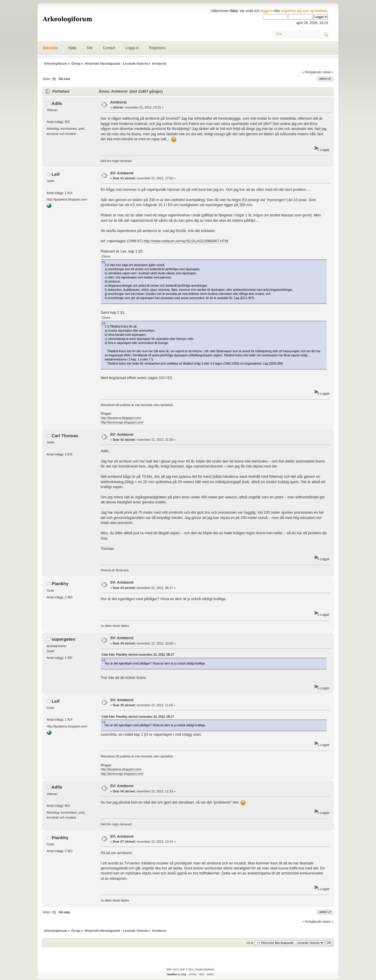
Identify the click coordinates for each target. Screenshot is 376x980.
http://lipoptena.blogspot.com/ (121, 418)
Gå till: (250, 943)
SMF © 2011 (187, 969)
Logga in (132, 48)
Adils (57, 103)
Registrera (157, 48)
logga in (267, 11)
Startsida (50, 48)
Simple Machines (204, 969)
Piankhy (60, 584)
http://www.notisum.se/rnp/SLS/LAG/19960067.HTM (186, 241)
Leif (56, 174)
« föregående (312, 72)
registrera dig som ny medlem (304, 11)
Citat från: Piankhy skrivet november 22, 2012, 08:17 (138, 655)
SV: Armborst (122, 173)
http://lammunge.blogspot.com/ (122, 422)
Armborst (118, 102)
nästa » (328, 72)
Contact (109, 48)
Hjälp (72, 48)
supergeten (64, 639)
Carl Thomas (65, 436)
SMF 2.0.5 (172, 969)
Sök (90, 48)
